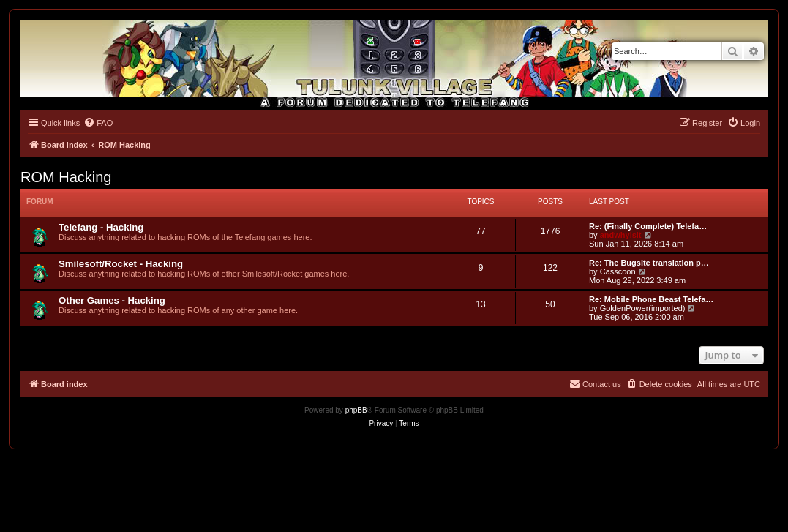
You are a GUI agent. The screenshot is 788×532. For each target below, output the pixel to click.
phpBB (356, 410)
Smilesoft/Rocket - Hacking (121, 264)
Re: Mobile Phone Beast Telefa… (651, 299)
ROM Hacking (66, 177)
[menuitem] (98, 123)
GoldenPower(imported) (643, 308)
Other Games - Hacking (112, 300)
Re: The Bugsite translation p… (649, 263)
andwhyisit (621, 235)
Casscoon (618, 271)
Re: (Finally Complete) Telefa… (648, 226)
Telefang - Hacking (101, 227)
